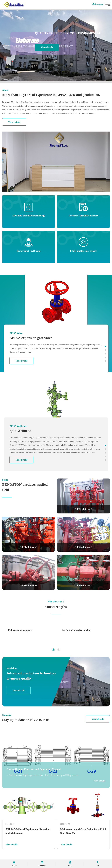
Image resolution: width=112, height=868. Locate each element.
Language (98, 4)
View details (47, 47)
